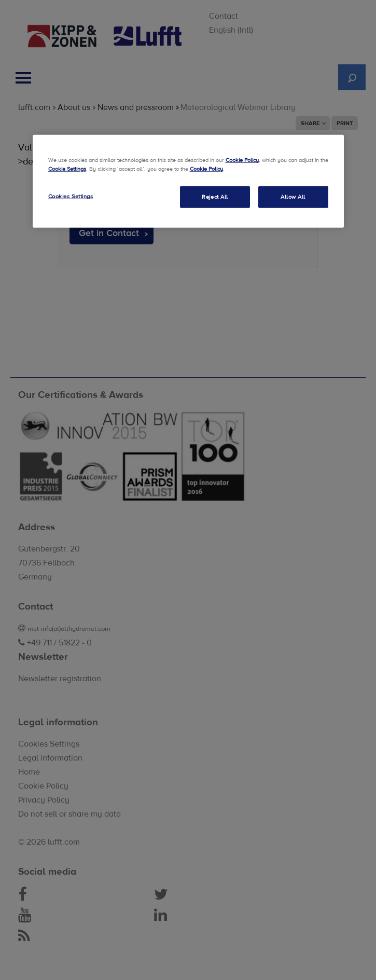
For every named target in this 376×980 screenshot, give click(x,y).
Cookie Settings (67, 169)
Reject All (215, 197)
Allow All (293, 197)
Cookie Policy (242, 160)
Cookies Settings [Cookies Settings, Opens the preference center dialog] (71, 196)
